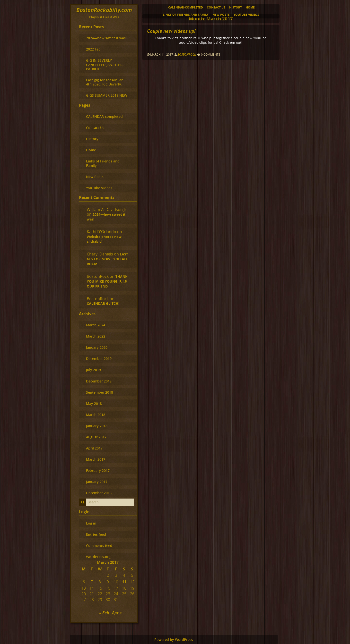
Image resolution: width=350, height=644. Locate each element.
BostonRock (187, 55)
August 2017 (96, 437)
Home (250, 7)
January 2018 (97, 426)
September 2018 (100, 392)
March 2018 (96, 415)
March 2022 (96, 336)
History (236, 7)
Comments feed (99, 546)
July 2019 (93, 370)
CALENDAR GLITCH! (103, 304)
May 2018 (94, 403)
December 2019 (99, 359)
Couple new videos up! (171, 31)
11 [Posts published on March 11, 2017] (124, 582)
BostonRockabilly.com (104, 10)
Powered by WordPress (174, 640)
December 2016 (99, 493)
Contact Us (216, 7)
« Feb (104, 613)
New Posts (221, 15)
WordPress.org (98, 557)
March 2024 (96, 325)
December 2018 (99, 381)
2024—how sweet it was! (106, 38)
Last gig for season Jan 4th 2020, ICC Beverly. (105, 82)
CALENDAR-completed (186, 7)
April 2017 (94, 448)
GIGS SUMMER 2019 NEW (107, 95)
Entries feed (96, 534)
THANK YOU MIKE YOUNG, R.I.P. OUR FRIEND (107, 281)
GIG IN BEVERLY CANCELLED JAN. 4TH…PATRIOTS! (105, 65)
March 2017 (96, 459)
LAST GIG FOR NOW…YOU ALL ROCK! (107, 259)
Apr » (117, 613)
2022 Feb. (94, 49)
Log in (91, 523)
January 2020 (97, 347)
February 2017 (98, 470)
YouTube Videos (246, 15)
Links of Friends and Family (186, 15)
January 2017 (97, 482)
